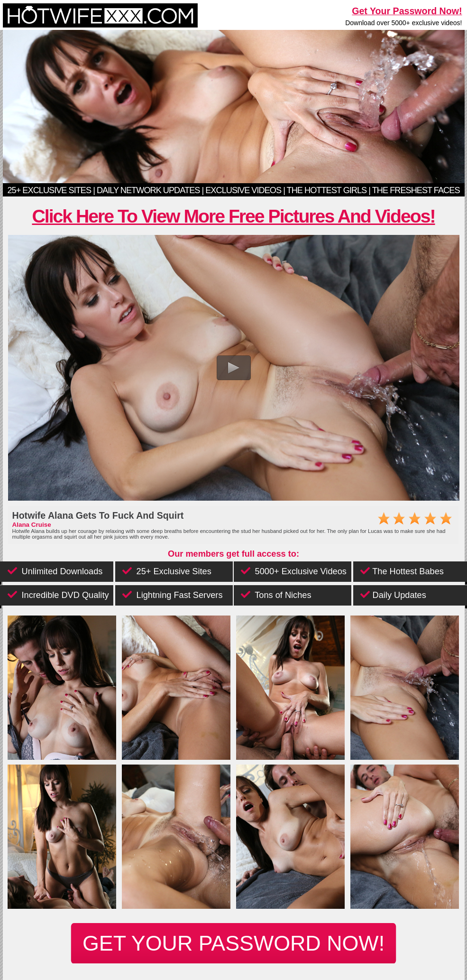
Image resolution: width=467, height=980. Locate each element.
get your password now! (233, 943)
